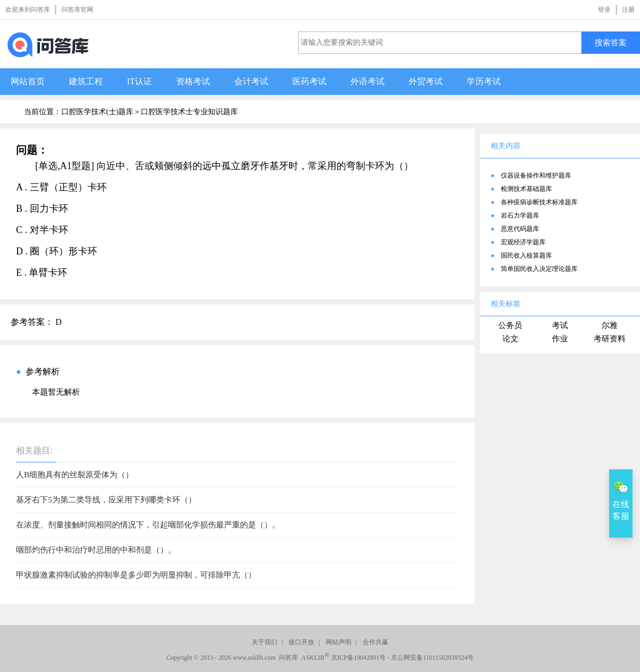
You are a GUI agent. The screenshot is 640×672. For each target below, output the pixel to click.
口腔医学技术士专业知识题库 (189, 112)
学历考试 (484, 81)
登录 (604, 10)
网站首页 (28, 81)
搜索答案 (611, 42)
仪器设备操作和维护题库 (536, 175)
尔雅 (610, 325)
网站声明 (339, 642)
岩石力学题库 (520, 215)
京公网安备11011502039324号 (432, 658)
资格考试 (193, 81)
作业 (560, 339)
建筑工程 (86, 81)
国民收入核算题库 (526, 255)
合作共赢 (375, 642)
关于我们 (265, 642)
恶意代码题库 (520, 229)
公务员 (510, 325)
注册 (628, 10)
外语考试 (367, 81)
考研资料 (610, 339)
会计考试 (251, 81)
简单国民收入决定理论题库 (539, 269)
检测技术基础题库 (526, 189)
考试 (560, 325)
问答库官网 (77, 10)
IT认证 (139, 81)
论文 (510, 339)
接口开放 (301, 642)
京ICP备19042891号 (359, 658)
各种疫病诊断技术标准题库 (539, 202)
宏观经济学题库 (523, 242)
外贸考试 (426, 81)
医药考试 (309, 81)
